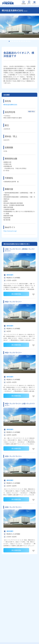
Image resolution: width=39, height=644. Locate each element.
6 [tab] (18, 41)
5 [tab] (16, 41)
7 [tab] (19, 41)
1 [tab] (9, 41)
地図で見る (31, 111)
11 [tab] (26, 41)
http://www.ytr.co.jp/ (10, 231)
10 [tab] (25, 41)
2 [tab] (11, 41)
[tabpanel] (19, 27)
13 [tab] (30, 41)
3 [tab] (13, 41)
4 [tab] (14, 41)
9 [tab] (23, 41)
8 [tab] (21, 41)
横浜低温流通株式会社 (10, 105)
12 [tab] (28, 41)
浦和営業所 (10, 275)
